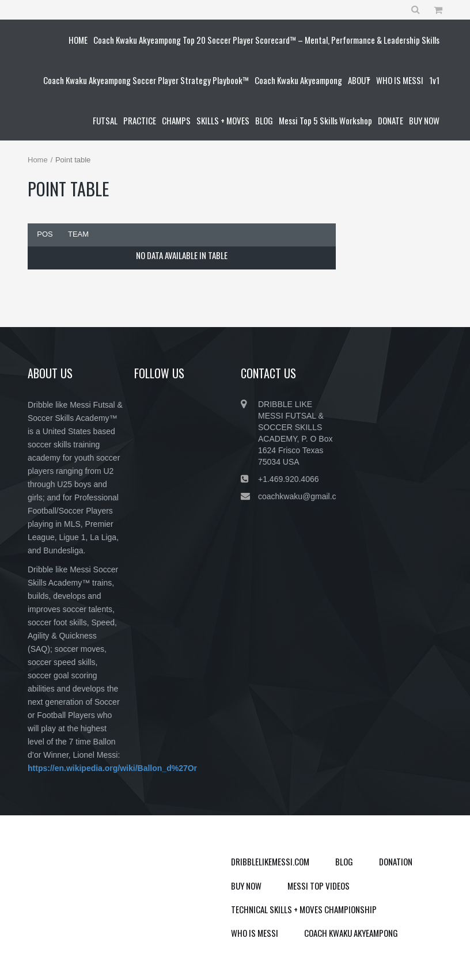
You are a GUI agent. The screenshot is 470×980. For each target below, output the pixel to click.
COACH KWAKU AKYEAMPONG (351, 933)
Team (78, 234)
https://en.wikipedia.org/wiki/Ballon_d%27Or (112, 768)
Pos (45, 234)
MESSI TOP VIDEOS (319, 886)
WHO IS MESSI (255, 933)
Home (38, 160)
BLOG (344, 861)
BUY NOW (246, 886)
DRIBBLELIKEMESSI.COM (270, 861)
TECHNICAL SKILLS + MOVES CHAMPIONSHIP (304, 909)
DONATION (396, 861)
